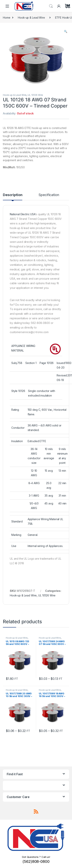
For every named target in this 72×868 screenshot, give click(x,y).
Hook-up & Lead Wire (31, 18)
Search (51, 6)
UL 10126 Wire (35, 95)
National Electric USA (22, 214)
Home (7, 18)
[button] (66, 31)
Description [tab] (13, 195)
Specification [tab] (49, 195)
